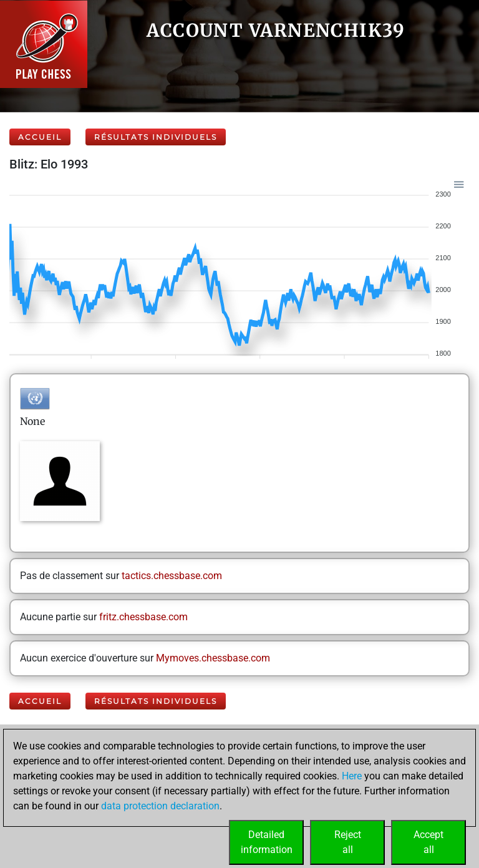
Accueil (40, 137)
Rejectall (348, 842)
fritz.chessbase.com (143, 617)
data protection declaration (160, 806)
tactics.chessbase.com (172, 576)
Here (352, 776)
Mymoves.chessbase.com (213, 658)
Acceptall (428, 842)
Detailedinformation (267, 842)
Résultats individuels (156, 137)
